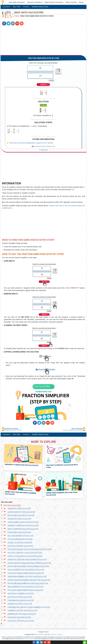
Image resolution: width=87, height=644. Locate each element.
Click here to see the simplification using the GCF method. (31, 143)
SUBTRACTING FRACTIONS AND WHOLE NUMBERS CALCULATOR (29, 563)
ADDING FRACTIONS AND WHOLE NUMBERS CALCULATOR (27, 560)
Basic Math (17, 7)
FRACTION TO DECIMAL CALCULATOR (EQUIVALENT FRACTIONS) (29, 549)
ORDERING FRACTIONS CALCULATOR (20, 604)
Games (81, 2)
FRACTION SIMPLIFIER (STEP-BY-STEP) (21, 536)
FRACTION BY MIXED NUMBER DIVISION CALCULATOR (25, 590)
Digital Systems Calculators (54, 2)
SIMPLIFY (43, 84)
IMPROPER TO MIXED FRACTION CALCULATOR (23, 525)
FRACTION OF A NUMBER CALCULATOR (21, 593)
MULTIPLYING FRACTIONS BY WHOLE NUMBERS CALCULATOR (28, 566)
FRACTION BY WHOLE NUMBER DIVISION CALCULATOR (26, 573)
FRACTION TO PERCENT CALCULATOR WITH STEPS (25, 553)
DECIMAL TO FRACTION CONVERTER (20, 543)
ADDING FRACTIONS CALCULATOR (19, 508)
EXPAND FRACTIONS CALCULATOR (19, 532)
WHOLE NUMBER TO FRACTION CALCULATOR (23, 522)
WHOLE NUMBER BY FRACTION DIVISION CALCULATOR (26, 570)
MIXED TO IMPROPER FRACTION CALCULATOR (23, 529)
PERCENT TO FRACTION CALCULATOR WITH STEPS (25, 556)
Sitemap (60, 635)
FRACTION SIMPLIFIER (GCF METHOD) (20, 539)
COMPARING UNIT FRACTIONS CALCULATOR (22, 610)
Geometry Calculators (35, 2)
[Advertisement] (43, 41)
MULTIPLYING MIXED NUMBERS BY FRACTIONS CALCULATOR (28, 583)
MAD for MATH (38, 635)
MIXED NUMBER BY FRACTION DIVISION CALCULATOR (25, 587)
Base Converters (71, 2)
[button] (4, 23)
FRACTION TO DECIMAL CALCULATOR (20, 546)
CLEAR (51, 80)
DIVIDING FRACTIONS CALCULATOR (19, 519)
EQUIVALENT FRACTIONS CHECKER (19, 617)
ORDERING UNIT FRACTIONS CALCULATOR (22, 614)
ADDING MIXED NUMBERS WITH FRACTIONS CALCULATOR (27, 576)
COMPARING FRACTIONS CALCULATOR (20, 600)
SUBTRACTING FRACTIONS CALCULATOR (21, 512)
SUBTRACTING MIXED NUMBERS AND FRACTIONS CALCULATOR (29, 580)
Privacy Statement (29, 639)
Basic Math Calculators (17, 2)
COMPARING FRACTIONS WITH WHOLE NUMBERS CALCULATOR (29, 607)
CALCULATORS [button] (42, 387)
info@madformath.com (50, 635)
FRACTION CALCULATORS (12, 505)
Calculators (6, 7)
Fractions (26, 7)
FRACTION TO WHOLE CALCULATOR (20, 597)
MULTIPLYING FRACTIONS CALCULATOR (21, 515)
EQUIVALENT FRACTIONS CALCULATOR (21, 621)
